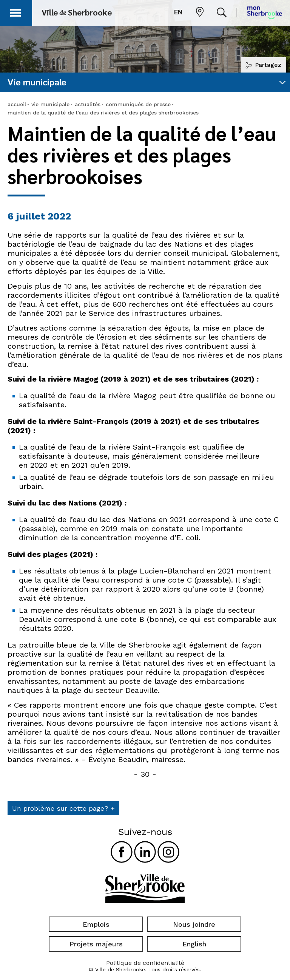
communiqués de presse (138, 104)
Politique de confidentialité (145, 963)
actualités (88, 104)
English (194, 944)
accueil (17, 104)
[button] (16, 12)
